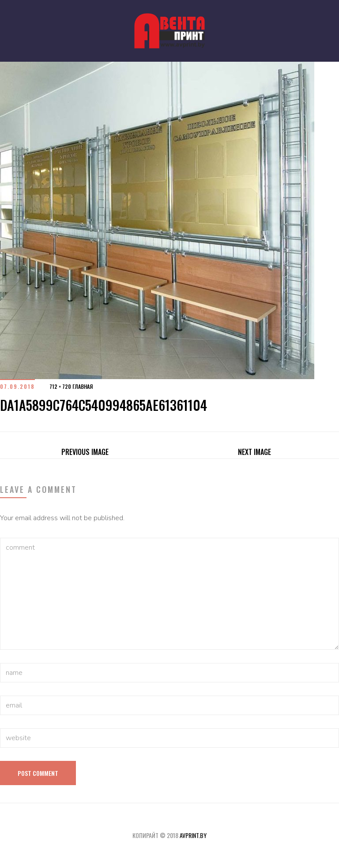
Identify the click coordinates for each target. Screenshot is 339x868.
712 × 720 (60, 386)
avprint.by (193, 835)
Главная (83, 386)
